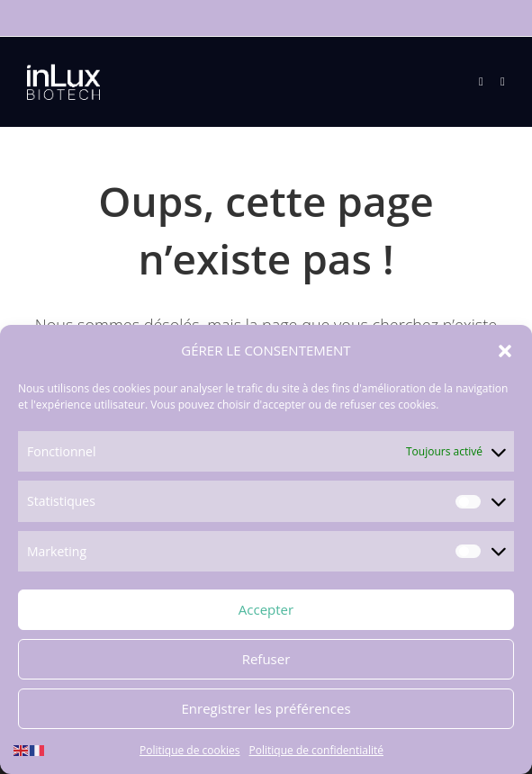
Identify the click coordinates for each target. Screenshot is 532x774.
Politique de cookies (190, 750)
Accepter (266, 609)
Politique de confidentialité (316, 750)
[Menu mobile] (483, 81)
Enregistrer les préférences (266, 708)
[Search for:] (496, 81)
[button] (505, 351)
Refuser (266, 659)
